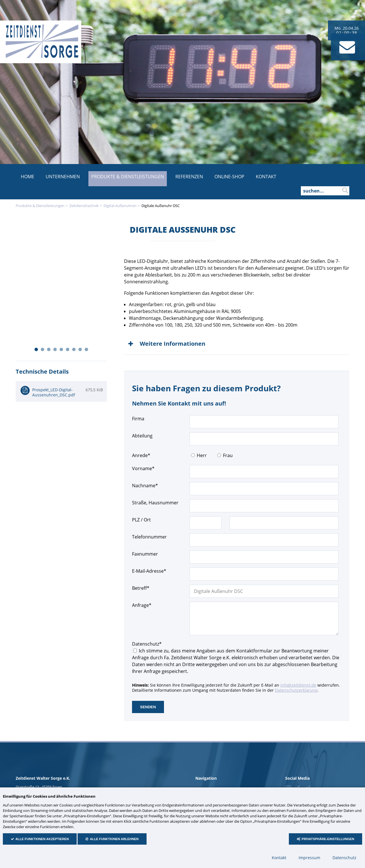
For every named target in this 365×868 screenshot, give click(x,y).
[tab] (237, 344)
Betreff (143, 588)
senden (148, 707)
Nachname (145, 485)
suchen (345, 191)
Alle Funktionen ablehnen (114, 839)
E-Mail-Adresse (149, 571)
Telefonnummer (149, 537)
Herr (202, 455)
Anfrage (143, 605)
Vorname (143, 468)
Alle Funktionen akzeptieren (42, 839)
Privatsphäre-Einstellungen (328, 839)
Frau (228, 455)
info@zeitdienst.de (298, 685)
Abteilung (142, 436)
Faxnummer (145, 554)
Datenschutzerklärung (296, 690)
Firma (138, 419)
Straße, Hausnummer (155, 503)
